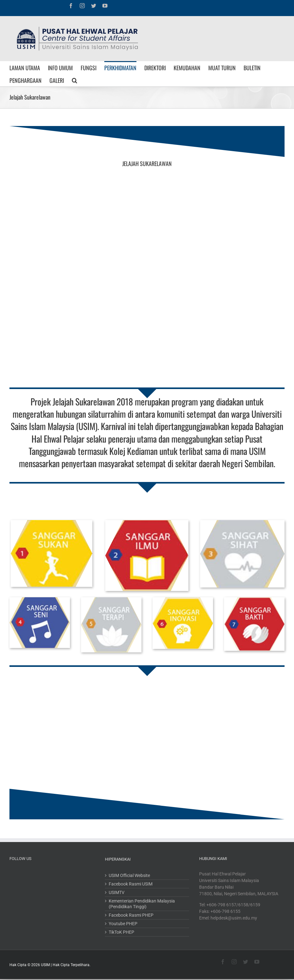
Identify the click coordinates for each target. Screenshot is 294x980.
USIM (45, 965)
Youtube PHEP (123, 924)
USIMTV (117, 892)
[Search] (75, 80)
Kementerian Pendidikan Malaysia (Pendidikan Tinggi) (142, 904)
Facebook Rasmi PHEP (131, 915)
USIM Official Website (129, 875)
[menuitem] (29, 67)
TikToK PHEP (121, 932)
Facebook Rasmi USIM (131, 884)
